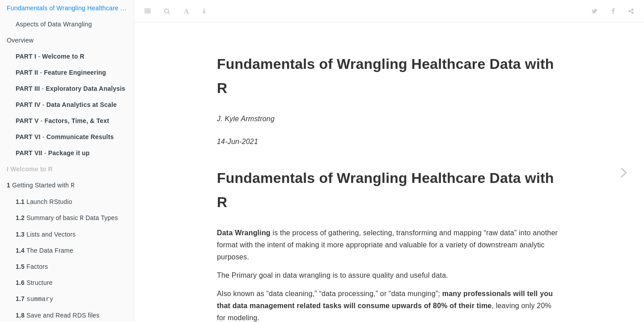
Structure (34, 284)
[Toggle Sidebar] (148, 11)
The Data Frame (44, 252)
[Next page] (624, 172)
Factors (32, 268)
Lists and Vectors (46, 236)
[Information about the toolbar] (204, 11)
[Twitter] (595, 11)
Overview (20, 40)
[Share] (631, 11)
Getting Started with (41, 186)
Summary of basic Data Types (67, 219)
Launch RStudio (44, 203)
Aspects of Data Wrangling (54, 24)
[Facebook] (613, 11)
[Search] (167, 11)
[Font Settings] (186, 11)
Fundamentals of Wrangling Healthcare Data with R (70, 8)
